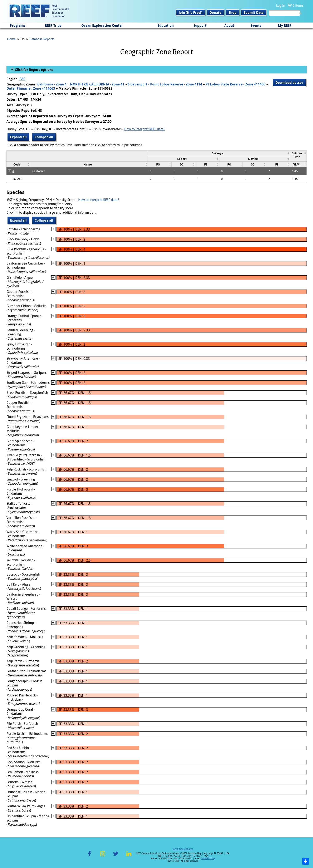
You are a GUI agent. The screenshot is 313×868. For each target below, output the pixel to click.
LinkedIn (129, 856)
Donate (215, 13)
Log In (281, 5)
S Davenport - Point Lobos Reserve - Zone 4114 (165, 84)
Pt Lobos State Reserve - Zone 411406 (235, 84)
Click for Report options (34, 70)
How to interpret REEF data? (145, 129)
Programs (18, 25)
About (229, 25)
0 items (298, 5)
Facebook (89, 856)
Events (256, 25)
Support (200, 25)
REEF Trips (53, 25)
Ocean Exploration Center (102, 25)
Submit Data (254, 13)
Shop (233, 13)
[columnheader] (219, 153)
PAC (22, 79)
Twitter (116, 856)
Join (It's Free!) (190, 13)
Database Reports (42, 39)
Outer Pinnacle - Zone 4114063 (31, 88)
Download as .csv (289, 83)
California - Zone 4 (52, 84)
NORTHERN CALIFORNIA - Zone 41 (97, 84)
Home (11, 39)
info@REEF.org (208, 859)
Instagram (103, 856)
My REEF (285, 25)
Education (166, 25)
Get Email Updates (183, 849)
